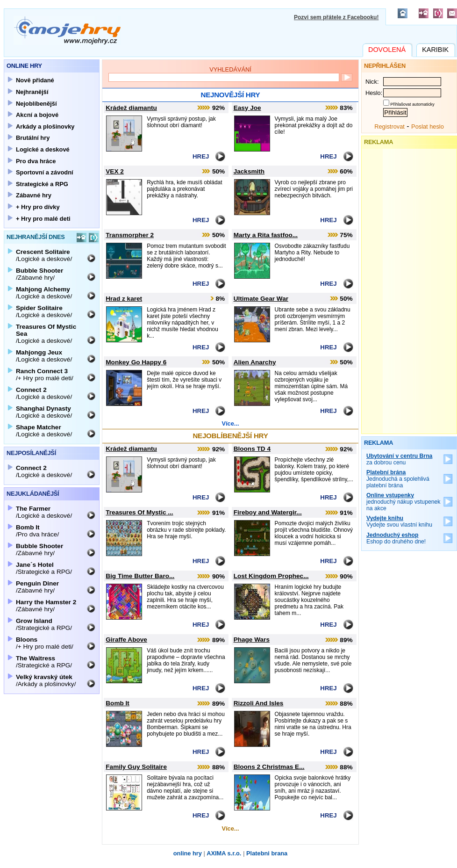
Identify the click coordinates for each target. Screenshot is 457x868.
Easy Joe (247, 108)
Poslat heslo (428, 127)
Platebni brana (267, 853)
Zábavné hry (34, 195)
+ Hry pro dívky (38, 207)
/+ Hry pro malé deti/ (45, 375)
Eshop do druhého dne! (396, 538)
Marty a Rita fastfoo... (266, 235)
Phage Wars (252, 640)
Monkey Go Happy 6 (136, 362)
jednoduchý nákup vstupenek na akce (403, 502)
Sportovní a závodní (45, 172)
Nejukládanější (33, 494)
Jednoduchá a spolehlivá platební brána (398, 479)
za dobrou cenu (399, 459)
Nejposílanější (31, 453)
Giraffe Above (126, 640)
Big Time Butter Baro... (140, 576)
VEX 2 (115, 171)
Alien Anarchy (255, 362)
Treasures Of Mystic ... (139, 512)
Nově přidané (35, 80)
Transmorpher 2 (130, 235)
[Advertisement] (409, 289)
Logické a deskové (43, 149)
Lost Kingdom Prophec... (271, 576)
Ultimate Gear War (261, 299)
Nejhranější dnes (36, 237)
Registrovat (389, 127)
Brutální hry (33, 138)
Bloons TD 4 (252, 449)
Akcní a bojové (37, 115)
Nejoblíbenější (36, 104)
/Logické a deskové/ (44, 255)
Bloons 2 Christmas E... (269, 767)
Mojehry (67, 30)
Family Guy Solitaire (136, 767)
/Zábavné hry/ (39, 274)
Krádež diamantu (131, 108)
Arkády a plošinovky (45, 127)
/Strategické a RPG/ (44, 568)
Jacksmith (249, 171)
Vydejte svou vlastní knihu (399, 521)
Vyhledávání (230, 69)
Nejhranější (32, 92)
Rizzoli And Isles (259, 703)
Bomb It (118, 703)
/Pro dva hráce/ (37, 531)
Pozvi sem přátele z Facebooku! (336, 17)
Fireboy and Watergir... (268, 512)
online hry (188, 853)
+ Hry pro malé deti (43, 219)
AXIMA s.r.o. (224, 853)
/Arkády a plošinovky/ (46, 680)
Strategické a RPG (42, 184)
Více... (231, 423)
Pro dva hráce (36, 161)
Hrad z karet (124, 299)
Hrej (201, 156)
